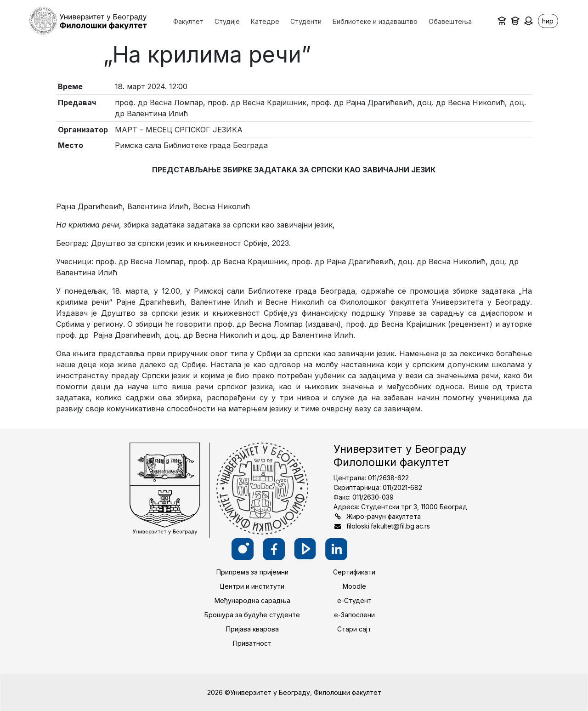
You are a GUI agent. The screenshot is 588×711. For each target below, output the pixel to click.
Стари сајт (354, 629)
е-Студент (354, 600)
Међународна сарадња (252, 600)
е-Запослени (354, 615)
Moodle (354, 586)
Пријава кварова (252, 629)
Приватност (252, 643)
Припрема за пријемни (252, 572)
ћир (548, 21)
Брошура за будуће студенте (252, 615)
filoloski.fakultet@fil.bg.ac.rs (388, 526)
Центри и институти (252, 586)
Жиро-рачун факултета (384, 516)
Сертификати (354, 572)
